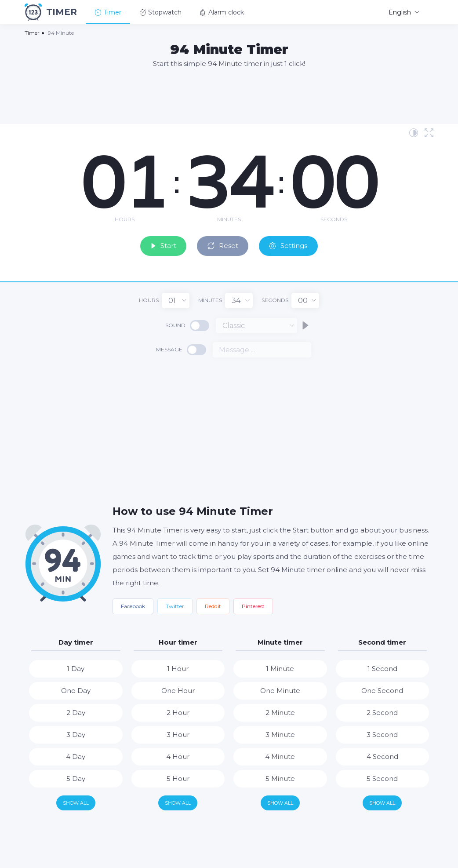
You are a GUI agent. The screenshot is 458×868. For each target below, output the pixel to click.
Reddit (213, 605)
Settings (295, 244)
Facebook (133, 605)
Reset (224, 244)
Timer (108, 12)
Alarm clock (222, 12)
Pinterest (253, 605)
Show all (76, 802)
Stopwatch (160, 12)
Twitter (175, 605)
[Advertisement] (229, 95)
